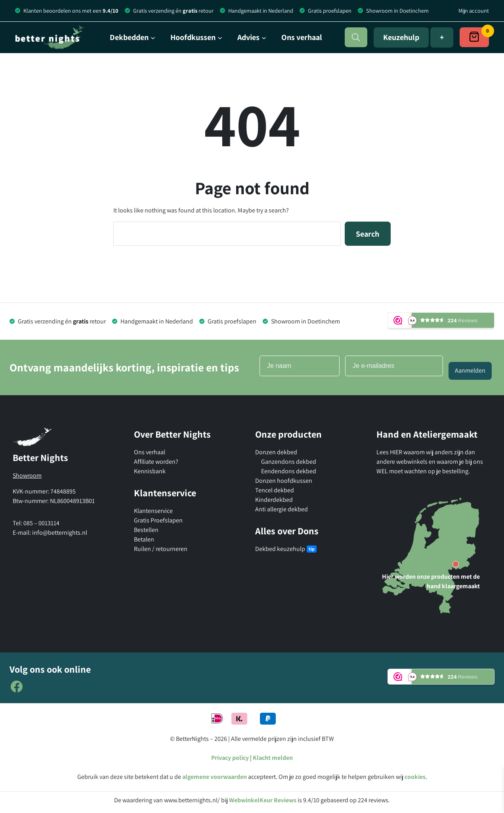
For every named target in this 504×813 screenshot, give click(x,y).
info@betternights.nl (60, 533)
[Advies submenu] (252, 37)
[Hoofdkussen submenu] (196, 37)
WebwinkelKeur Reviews (263, 800)
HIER (397, 452)
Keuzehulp (401, 37)
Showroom (27, 475)
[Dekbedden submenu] (133, 37)
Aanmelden (470, 370)
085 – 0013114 (41, 523)
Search (367, 234)
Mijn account (474, 11)
